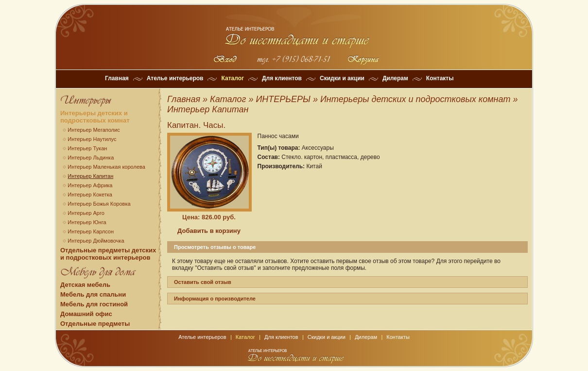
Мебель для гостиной (94, 304)
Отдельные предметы (95, 324)
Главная (117, 78)
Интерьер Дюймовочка (96, 241)
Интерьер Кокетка (90, 194)
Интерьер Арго (86, 213)
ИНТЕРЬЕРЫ (283, 99)
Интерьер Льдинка (91, 158)
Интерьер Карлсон (91, 231)
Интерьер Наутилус (92, 139)
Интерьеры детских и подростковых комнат (95, 117)
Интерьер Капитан (90, 176)
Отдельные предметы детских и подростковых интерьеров (108, 254)
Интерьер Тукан (87, 148)
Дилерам (395, 78)
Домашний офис (86, 314)
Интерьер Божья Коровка (99, 204)
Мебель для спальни (93, 294)
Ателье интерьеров (175, 78)
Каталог (233, 78)
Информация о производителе (215, 299)
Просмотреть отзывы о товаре (215, 247)
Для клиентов (282, 78)
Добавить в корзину (209, 231)
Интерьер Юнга (87, 222)
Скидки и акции (342, 78)
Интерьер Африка (90, 185)
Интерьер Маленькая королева (106, 167)
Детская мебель (85, 285)
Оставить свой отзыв (203, 282)
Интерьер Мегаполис (94, 130)
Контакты (440, 78)
